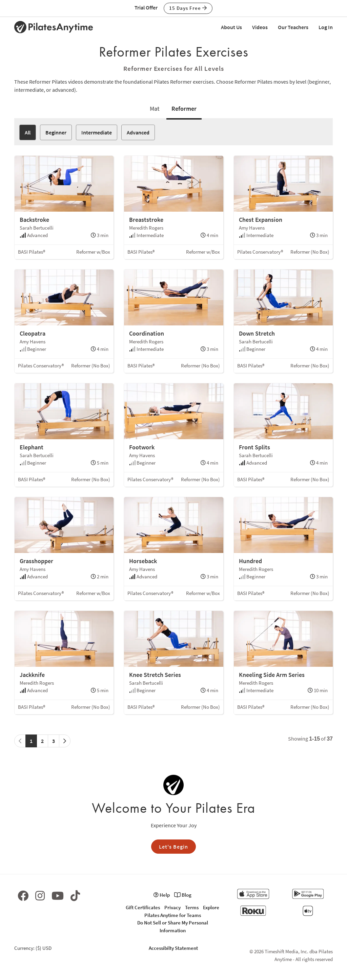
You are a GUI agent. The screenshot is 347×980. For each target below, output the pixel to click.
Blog (183, 895)
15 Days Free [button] (188, 8)
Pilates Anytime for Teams (173, 915)
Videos (260, 27)
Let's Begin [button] (173, 847)
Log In (326, 27)
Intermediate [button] (97, 132)
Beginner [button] (56, 132)
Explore (211, 907)
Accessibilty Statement (173, 948)
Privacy (172, 907)
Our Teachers (293, 27)
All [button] (28, 132)
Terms (192, 907)
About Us (231, 27)
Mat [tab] (155, 109)
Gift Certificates (143, 907)
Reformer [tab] (184, 109)
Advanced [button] (138, 132)
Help (162, 895)
